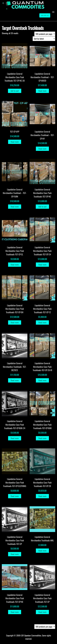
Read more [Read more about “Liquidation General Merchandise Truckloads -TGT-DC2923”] (15, 380)
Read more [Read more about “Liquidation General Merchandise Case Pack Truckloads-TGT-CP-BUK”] (42, 438)
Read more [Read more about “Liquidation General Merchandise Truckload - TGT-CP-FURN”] (15, 207)
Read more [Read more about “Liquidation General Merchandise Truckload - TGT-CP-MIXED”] (42, 91)
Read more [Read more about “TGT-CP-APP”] (15, 142)
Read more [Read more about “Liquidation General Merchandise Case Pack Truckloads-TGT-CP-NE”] (15, 612)
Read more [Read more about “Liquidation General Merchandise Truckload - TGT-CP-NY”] (42, 149)
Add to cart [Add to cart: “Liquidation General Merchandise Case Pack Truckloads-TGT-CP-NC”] (42, 207)
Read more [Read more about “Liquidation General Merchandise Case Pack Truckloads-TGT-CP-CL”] (15, 265)
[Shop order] (44, 39)
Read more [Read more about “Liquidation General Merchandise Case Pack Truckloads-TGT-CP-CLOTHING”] (15, 496)
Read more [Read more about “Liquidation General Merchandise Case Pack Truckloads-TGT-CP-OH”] (15, 322)
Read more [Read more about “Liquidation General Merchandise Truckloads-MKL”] (42, 551)
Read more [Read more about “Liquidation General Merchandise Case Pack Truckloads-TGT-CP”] (15, 554)
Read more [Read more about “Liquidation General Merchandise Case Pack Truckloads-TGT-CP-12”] (42, 322)
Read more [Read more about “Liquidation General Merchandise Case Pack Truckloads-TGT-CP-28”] (42, 496)
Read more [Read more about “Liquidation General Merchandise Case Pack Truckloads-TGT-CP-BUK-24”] (15, 438)
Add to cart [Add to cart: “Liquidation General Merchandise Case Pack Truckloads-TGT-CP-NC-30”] (15, 91)
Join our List (45, 15)
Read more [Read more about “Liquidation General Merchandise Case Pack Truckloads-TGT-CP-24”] (42, 265)
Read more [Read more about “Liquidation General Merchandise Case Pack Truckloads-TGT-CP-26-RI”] (42, 380)
